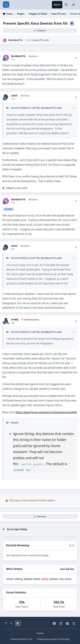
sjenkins (54, 579)
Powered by (53, 639)
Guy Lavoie (65, 579)
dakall (37, 579)
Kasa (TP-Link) (41, 40)
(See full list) (67, 569)
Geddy (15, 320)
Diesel (10, 579)
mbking (19, 579)
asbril (14, 96)
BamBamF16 (15, 40)
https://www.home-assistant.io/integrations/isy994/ (46, 412)
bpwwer (28, 579)
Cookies (40, 633)
